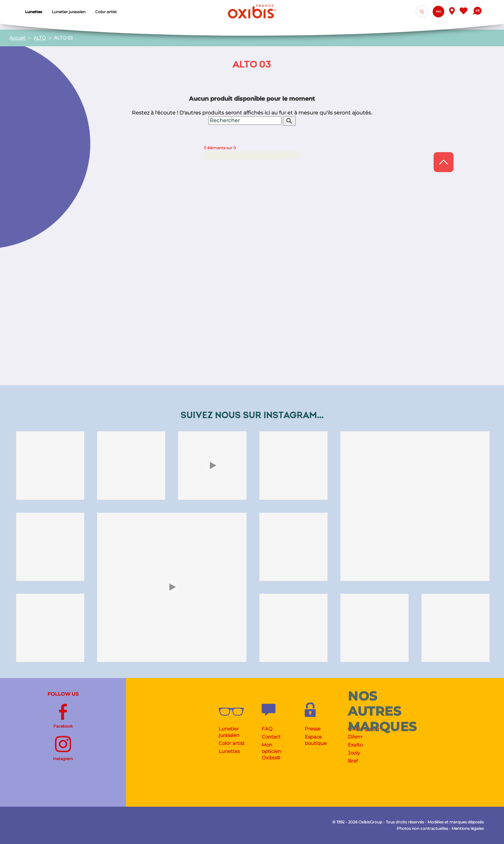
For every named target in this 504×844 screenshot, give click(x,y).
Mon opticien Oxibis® (271, 751)
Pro (439, 12)
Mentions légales (468, 828)
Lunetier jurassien (229, 732)
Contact (271, 737)
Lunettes (229, 751)
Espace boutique (316, 740)
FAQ (267, 729)
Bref (353, 761)
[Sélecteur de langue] (477, 12)
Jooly (354, 753)
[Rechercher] (245, 282)
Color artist (232, 743)
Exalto (355, 745)
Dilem (355, 737)
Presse (313, 729)
